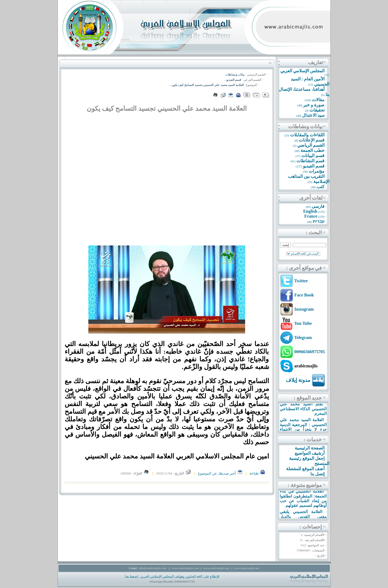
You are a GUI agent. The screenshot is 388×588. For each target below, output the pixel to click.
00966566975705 (310, 352)
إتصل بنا (317, 474)
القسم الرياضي (311, 145)
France (311, 216)
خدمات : (313, 439)
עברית (319, 221)
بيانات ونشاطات (306, 126)
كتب (321, 187)
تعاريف (315, 62)
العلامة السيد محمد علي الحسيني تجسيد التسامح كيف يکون (208, 85)
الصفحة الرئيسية (310, 448)
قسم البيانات (313, 156)
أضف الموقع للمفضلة (305, 469)
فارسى (318, 206)
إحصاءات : (311, 527)
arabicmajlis (306, 366)
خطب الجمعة (312, 150)
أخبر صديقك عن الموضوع (220, 473)
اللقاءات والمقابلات (307, 135)
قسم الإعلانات (312, 140)
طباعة (257, 473)
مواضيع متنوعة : (305, 485)
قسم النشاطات (310, 161)
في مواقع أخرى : (304, 268)
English (310, 211)
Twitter (301, 281)
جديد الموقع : (308, 398)
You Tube (303, 323)
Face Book (304, 295)
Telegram (303, 337)
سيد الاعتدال (313, 115)
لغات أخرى (311, 198)
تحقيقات (317, 110)
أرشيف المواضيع (310, 453)
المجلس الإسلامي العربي (302, 71)
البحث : (314, 232)
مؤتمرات (317, 171)
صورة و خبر (314, 105)
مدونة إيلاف (298, 380)
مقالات (318, 100)
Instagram (304, 309)
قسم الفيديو (314, 166)
